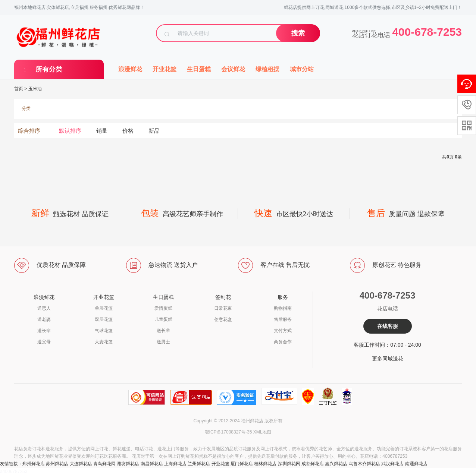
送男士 (163, 342)
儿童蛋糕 (163, 319)
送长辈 (44, 331)
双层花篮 (104, 319)
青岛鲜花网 (104, 464)
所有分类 (49, 69)
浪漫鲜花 (130, 69)
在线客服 (388, 326)
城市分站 (302, 69)
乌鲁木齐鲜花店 (364, 464)
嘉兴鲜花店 (336, 464)
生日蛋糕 (199, 69)
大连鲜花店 (81, 464)
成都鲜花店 (313, 464)
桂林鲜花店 (265, 464)
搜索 (298, 33)
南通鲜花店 (416, 464)
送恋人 (44, 308)
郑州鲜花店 (34, 464)
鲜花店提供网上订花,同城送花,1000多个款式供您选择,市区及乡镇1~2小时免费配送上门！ (373, 7)
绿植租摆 (267, 69)
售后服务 (283, 319)
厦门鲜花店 (242, 464)
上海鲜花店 (175, 464)
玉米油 (35, 89)
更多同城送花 (388, 359)
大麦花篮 (104, 342)
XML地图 (262, 432)
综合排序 (29, 131)
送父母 (44, 342)
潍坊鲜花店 (128, 464)
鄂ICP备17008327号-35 (228, 432)
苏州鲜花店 (57, 464)
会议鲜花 (233, 69)
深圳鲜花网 (289, 464)
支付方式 (283, 331)
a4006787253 (14, 472)
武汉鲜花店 (392, 464)
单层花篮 (104, 308)
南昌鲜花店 (152, 464)
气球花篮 (104, 331)
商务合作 (283, 342)
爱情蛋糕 (163, 308)
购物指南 (283, 308)
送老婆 (44, 319)
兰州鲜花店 (199, 464)
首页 (19, 89)
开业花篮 (165, 69)
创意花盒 (223, 319)
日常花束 (223, 308)
